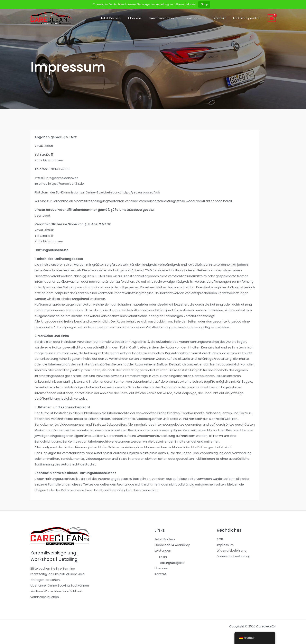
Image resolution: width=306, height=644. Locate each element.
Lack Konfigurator (247, 18)
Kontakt (222, 18)
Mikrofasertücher (166, 18)
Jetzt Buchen (118, 18)
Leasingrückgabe (171, 563)
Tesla (163, 557)
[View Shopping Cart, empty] (272, 18)
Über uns (141, 18)
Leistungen (198, 18)
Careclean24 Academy (172, 545)
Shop (204, 4)
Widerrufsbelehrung (232, 551)
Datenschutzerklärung (233, 556)
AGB (220, 539)
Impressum (225, 545)
